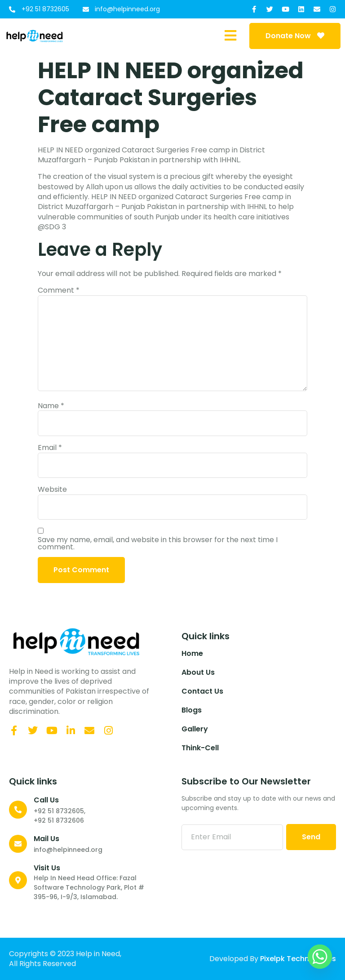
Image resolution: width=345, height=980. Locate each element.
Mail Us (46, 839)
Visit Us (47, 868)
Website (52, 490)
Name (51, 406)
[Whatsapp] (320, 957)
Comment (59, 290)
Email (50, 448)
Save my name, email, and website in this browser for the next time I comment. (158, 543)
